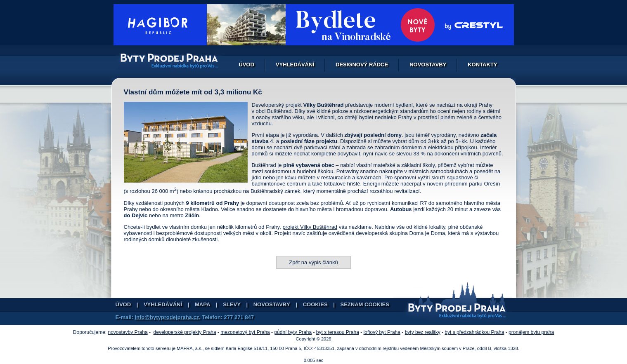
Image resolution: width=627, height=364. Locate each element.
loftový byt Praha (382, 332)
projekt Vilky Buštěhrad (310, 227)
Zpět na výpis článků (313, 262)
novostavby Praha (128, 332)
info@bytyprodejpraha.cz (167, 317)
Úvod (246, 65)
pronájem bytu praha (531, 332)
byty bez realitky (423, 332)
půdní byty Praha (293, 332)
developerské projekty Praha (185, 332)
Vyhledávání (295, 65)
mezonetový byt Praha (245, 332)
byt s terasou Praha (338, 332)
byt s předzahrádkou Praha (474, 332)
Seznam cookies (365, 304)
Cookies (315, 304)
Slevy (232, 304)
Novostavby (428, 65)
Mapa (202, 304)
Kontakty (482, 65)
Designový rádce (362, 65)
